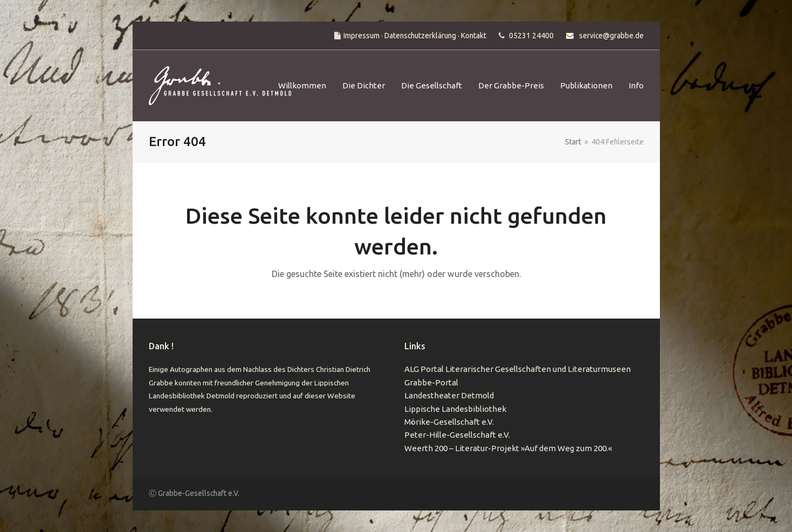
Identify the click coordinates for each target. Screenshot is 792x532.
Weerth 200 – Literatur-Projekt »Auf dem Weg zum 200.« (508, 448)
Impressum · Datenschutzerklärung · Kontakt (415, 36)
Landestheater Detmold (449, 395)
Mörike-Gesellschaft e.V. (449, 422)
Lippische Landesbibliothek (455, 409)
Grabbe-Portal (431, 382)
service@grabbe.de (611, 36)
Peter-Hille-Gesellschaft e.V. (457, 435)
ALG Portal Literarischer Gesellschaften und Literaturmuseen (518, 369)
